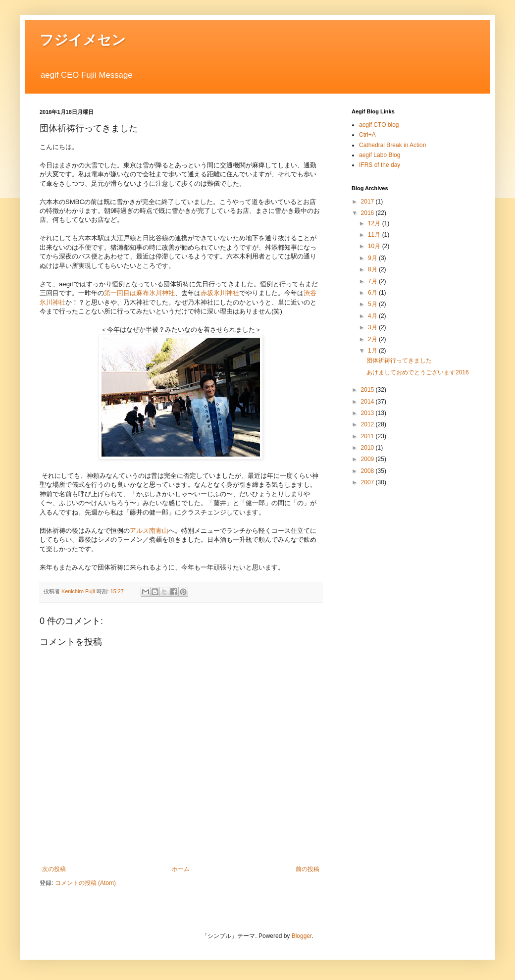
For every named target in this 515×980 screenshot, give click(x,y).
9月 (373, 258)
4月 (373, 316)
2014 (368, 402)
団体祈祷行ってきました (399, 361)
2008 (368, 471)
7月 (373, 281)
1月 (373, 351)
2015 (368, 390)
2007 (368, 482)
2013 (368, 413)
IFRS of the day (380, 165)
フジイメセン (83, 40)
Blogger (302, 936)
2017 (368, 202)
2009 (368, 459)
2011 (368, 436)
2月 (373, 339)
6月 (373, 293)
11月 (375, 235)
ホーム (181, 869)
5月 (373, 304)
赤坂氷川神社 (220, 293)
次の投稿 (54, 869)
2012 (368, 424)
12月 (375, 223)
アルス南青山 (149, 531)
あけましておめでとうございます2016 (418, 372)
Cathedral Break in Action (392, 145)
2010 (368, 448)
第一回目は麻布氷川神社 (139, 293)
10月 (375, 246)
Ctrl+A (367, 135)
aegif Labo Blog (380, 155)
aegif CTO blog (379, 125)
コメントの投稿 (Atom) (85, 883)
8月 (373, 269)
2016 (368, 213)
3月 (373, 327)
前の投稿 (308, 869)
